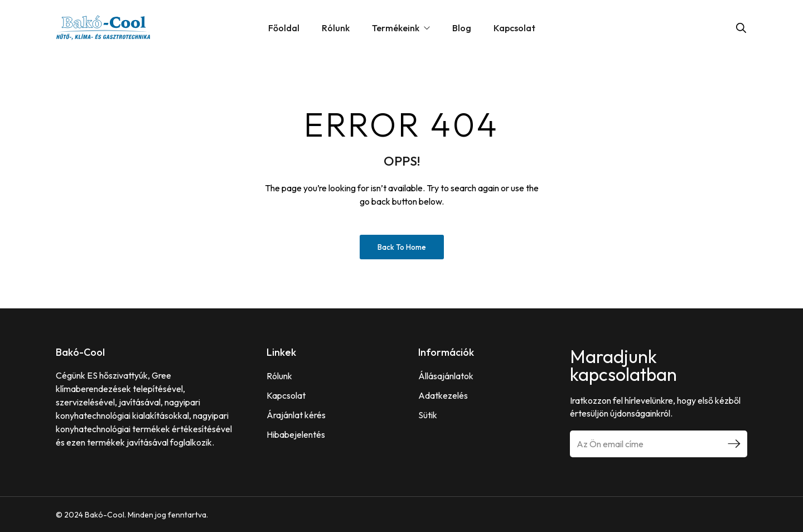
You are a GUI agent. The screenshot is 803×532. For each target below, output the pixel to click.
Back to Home (402, 247)
